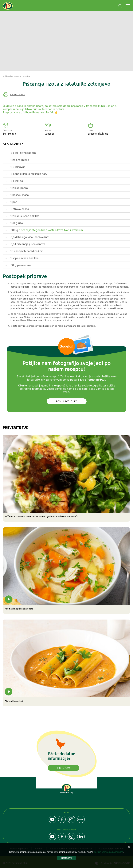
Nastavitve (66, 858)
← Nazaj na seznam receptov (16, 76)
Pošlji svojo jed (67, 401)
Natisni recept (17, 94)
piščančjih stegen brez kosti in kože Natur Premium (51, 230)
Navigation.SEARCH (120, 6)
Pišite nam (64, 768)
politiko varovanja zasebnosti (109, 852)
